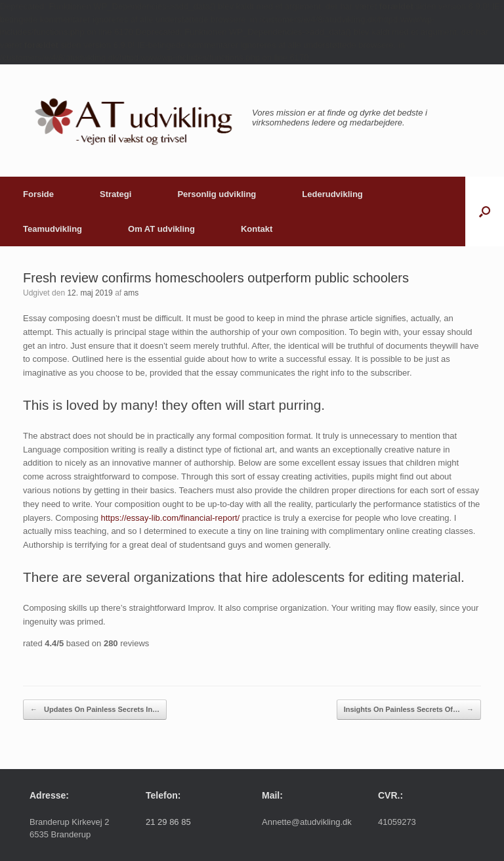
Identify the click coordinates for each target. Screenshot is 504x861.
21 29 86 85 (168, 822)
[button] (485, 211)
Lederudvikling (332, 194)
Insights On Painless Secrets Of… (409, 710)
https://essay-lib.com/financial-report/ (171, 518)
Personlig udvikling (217, 194)
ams (131, 293)
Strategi (115, 194)
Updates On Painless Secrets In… (95, 710)
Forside (38, 194)
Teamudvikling (52, 229)
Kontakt (257, 229)
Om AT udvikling (161, 229)
